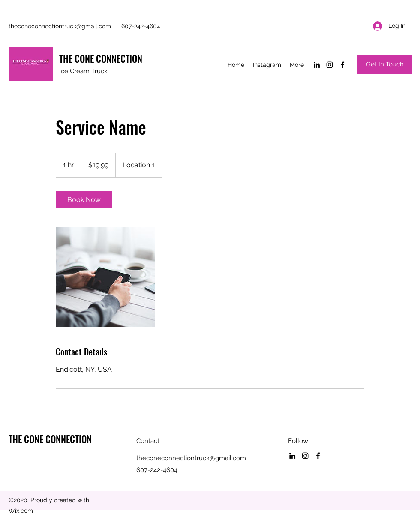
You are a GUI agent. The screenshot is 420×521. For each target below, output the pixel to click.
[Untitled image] (105, 277)
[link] (84, 200)
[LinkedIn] (317, 65)
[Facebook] (342, 65)
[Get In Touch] (385, 65)
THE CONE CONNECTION (101, 58)
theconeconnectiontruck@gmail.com (60, 26)
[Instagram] (330, 65)
